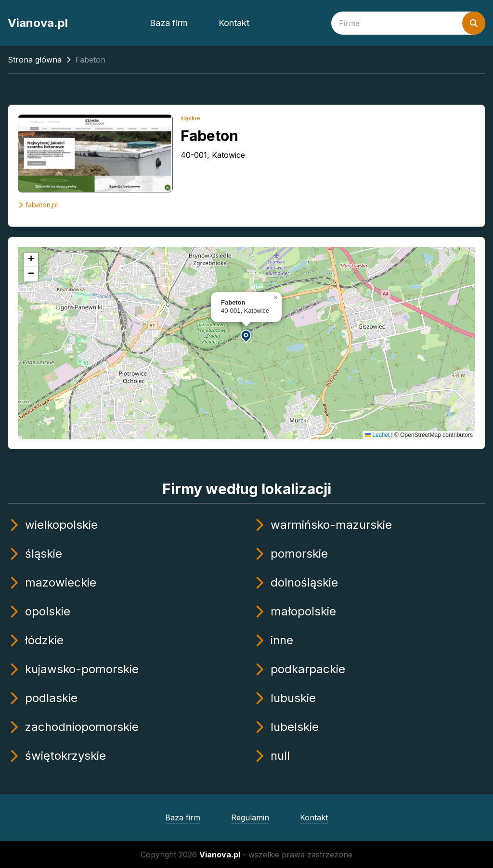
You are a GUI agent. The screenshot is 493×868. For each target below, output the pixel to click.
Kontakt (234, 23)
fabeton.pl (38, 205)
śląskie (190, 118)
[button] (246, 336)
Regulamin (250, 817)
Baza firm (169, 23)
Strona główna (35, 60)
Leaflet (377, 435)
